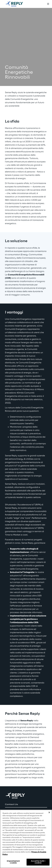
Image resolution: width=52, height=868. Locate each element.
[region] (26, 839)
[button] (26, 804)
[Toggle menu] (48, 4)
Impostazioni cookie (13, 862)
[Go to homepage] (17, 4)
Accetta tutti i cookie (38, 862)
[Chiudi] (49, 812)
